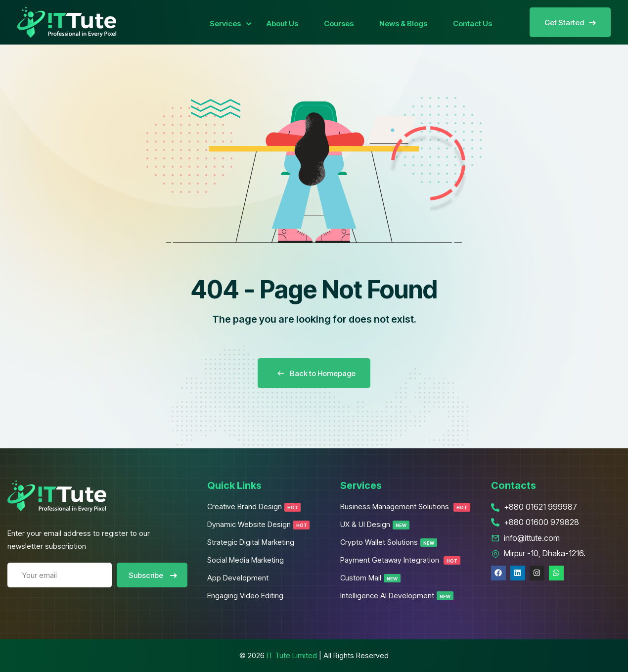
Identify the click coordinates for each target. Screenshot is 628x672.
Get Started (570, 23)
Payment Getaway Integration (400, 560)
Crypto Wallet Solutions (389, 542)
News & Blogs (403, 24)
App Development (238, 578)
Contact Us (472, 24)
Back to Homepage (314, 373)
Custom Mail (370, 578)
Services (225, 24)
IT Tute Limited (292, 655)
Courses (339, 24)
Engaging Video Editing (245, 596)
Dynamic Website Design (259, 524)
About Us (282, 24)
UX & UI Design (375, 524)
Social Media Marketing (246, 560)
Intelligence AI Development (397, 596)
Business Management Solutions (405, 506)
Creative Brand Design (254, 506)
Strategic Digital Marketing (251, 542)
